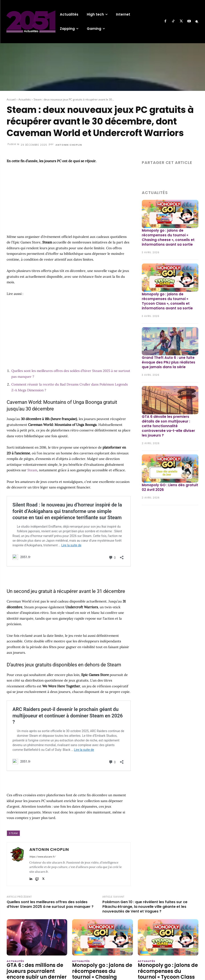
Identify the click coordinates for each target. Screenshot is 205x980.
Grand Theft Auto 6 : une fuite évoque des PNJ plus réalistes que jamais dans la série (168, 362)
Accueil (11, 99)
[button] (197, 22)
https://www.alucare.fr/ (42, 857)
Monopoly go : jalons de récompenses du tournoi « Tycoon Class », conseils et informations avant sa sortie (167, 301)
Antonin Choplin (69, 145)
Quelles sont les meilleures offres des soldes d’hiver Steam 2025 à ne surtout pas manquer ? (50, 904)
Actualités (25, 99)
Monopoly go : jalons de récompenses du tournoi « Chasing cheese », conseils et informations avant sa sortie (168, 237)
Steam (32, 470)
